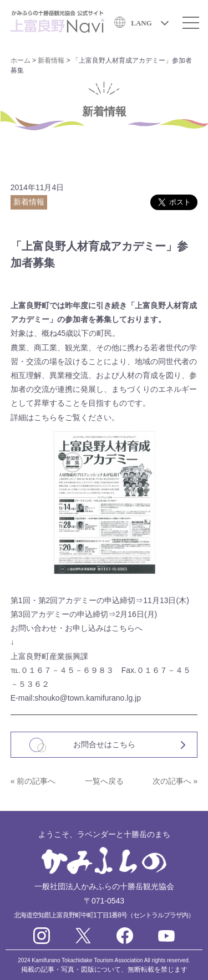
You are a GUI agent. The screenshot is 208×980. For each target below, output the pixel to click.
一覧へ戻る (104, 781)
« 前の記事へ (33, 781)
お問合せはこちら (104, 744)
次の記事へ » (175, 781)
